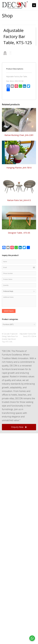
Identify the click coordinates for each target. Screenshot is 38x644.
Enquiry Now (19, 465)
